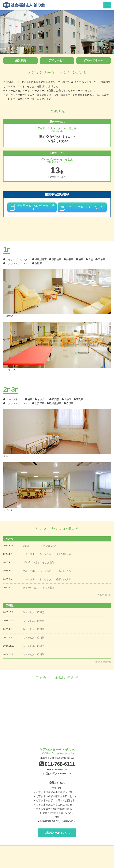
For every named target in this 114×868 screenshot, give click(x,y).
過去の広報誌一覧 (103, 662)
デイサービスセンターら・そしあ (36, 207)
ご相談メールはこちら (57, 833)
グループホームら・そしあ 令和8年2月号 (47, 579)
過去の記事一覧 (104, 595)
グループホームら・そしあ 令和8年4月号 (47, 554)
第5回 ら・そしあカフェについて (41, 546)
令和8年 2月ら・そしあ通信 (38, 588)
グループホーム (94, 61)
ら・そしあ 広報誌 (33, 612)
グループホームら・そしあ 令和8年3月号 (47, 571)
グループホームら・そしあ (86, 207)
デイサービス (57, 61)
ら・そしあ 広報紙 (33, 638)
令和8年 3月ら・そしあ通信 (38, 562)
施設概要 (20, 61)
